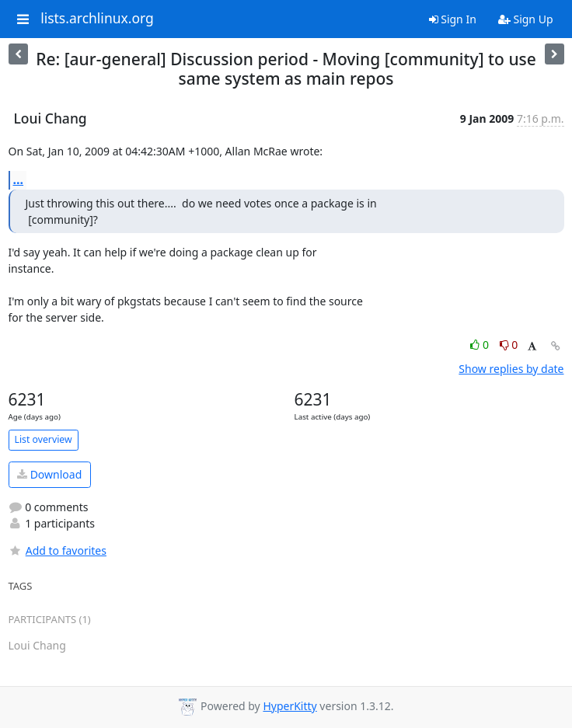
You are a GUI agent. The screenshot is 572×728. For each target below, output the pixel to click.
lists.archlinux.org (97, 19)
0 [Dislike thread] (509, 345)
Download (49, 474)
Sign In (453, 19)
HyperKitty (289, 706)
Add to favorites (58, 550)
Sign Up (526, 19)
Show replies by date (511, 369)
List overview (44, 439)
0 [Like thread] (481, 345)
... (19, 179)
